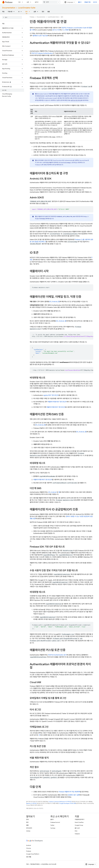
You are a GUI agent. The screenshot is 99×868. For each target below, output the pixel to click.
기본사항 (10, 12)
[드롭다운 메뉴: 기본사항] (14, 12)
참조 (43, 12)
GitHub (28, 831)
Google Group (79, 825)
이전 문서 (77, 834)
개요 (3, 12)
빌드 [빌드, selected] (27, 12)
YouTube (53, 828)
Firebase (32, 17)
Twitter (52, 825)
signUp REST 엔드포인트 (51, 395)
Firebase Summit (55, 822)
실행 (28, 2)
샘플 (49, 12)
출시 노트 (77, 828)
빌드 (20, 2)
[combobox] (51, 2)
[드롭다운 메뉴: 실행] (31, 2)
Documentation (9, 8)
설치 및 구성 (56, 30)
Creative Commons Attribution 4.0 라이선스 (60, 802)
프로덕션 (42, 53)
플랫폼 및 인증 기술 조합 (40, 36)
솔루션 (37, 2)
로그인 (95, 2)
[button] (11, 28)
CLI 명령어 (66, 30)
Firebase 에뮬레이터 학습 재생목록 (69, 792)
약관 (27, 864)
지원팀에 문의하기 (80, 819)
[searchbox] (12, 17)
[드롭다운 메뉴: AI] (22, 12)
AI (19, 12)
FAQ (76, 831)
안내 (27, 819)
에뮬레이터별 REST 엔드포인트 (57, 402)
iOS (50, 302)
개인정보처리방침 (35, 864)
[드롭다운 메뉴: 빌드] (23, 2)
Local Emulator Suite (27, 8)
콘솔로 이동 (87, 2)
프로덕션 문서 (57, 655)
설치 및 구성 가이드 (76, 100)
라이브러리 (29, 828)
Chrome (29, 848)
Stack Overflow (79, 822)
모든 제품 (29, 857)
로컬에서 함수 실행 (74, 795)
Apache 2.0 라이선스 (32, 803)
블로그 (80, 2)
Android (55, 302)
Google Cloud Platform (33, 854)
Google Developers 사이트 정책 (67, 803)
